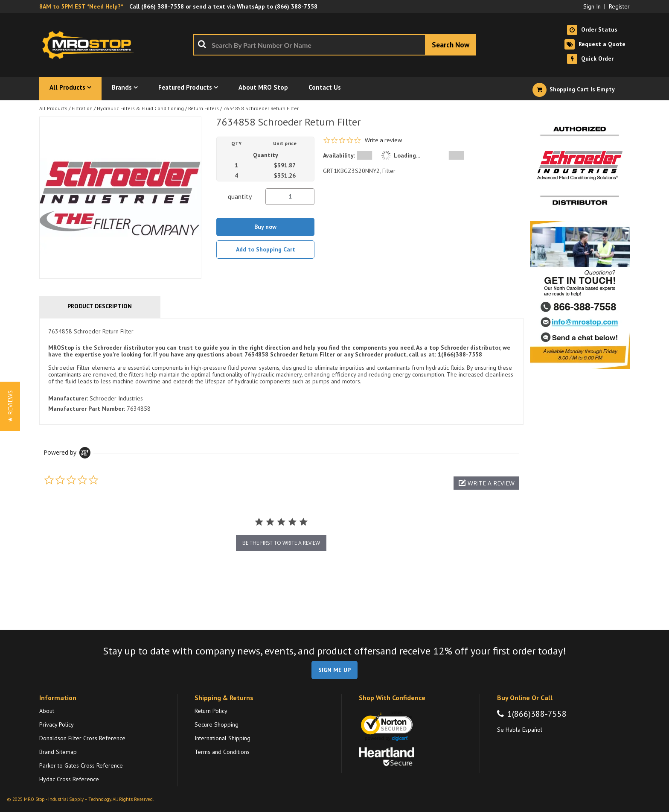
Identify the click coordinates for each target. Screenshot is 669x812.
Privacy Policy (57, 724)
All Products (53, 108)
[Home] (90, 45)
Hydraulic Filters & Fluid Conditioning (140, 108)
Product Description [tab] (100, 306)
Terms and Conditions (222, 752)
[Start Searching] (451, 45)
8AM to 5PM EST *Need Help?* (81, 6)
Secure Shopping (217, 724)
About (47, 711)
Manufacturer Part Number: (87, 409)
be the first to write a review (281, 543)
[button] (486, 483)
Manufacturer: (68, 398)
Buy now (265, 227)
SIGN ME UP (334, 670)
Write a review (383, 140)
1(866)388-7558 (537, 714)
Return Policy (211, 711)
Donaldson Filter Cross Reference (82, 738)
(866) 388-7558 (163, 6)
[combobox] (334, 45)
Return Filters (204, 108)
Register (619, 6)
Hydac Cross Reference (69, 779)
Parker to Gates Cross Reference (81, 765)
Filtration (82, 108)
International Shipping (223, 738)
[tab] (281, 372)
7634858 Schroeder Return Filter (261, 108)
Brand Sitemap (58, 752)
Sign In (592, 6)
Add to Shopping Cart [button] (266, 249)
